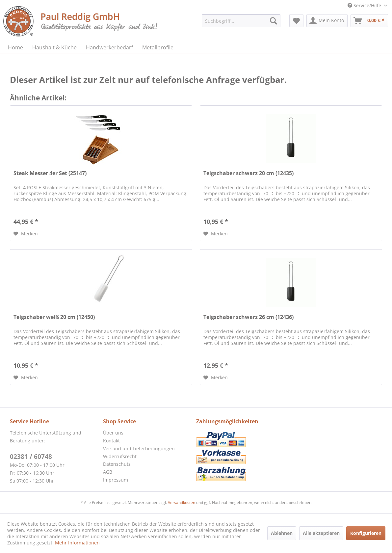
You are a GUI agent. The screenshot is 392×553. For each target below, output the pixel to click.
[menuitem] (241, 21)
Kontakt (111, 441)
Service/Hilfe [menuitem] (365, 5)
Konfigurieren (366, 533)
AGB (108, 472)
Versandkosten (182, 502)
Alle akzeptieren (321, 533)
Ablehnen (282, 533)
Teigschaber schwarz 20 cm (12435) (248, 173)
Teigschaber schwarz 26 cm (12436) (248, 317)
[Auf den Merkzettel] (26, 234)
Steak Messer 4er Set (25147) (50, 173)
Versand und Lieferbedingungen (139, 448)
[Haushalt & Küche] (54, 47)
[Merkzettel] (296, 21)
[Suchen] (274, 21)
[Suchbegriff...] (241, 21)
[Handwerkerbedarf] (109, 47)
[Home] (15, 47)
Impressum (116, 480)
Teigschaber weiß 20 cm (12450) (54, 317)
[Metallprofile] (158, 47)
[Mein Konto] (327, 21)
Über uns (113, 433)
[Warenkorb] (369, 21)
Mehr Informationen (77, 543)
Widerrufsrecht (120, 456)
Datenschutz (117, 464)
